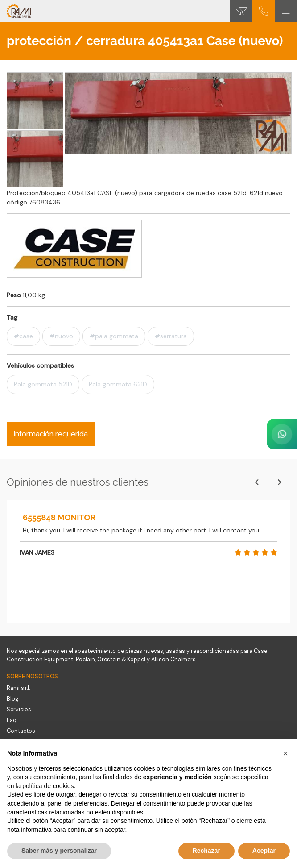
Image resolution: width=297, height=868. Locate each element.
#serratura (171, 336)
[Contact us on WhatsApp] (282, 434)
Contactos (21, 731)
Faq (12, 720)
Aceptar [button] (264, 851)
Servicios (19, 710)
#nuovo (61, 336)
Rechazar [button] (206, 851)
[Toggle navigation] (286, 11)
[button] (285, 753)
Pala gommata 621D (118, 384)
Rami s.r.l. (18, 688)
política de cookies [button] (48, 786)
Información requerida (51, 434)
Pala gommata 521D (43, 384)
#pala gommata (114, 336)
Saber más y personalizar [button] (59, 851)
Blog (13, 699)
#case (23, 336)
